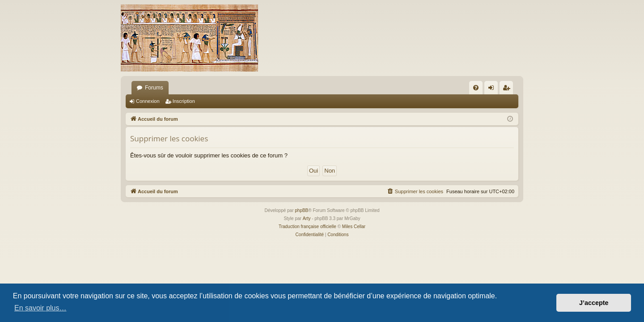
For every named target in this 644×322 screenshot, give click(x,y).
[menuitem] (476, 88)
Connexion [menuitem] (493, 89)
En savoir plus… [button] (40, 308)
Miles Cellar (354, 227)
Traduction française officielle (307, 227)
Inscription (184, 101)
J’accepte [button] (594, 303)
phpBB (301, 210)
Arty (307, 218)
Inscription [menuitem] (508, 89)
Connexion (148, 101)
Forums (154, 88)
